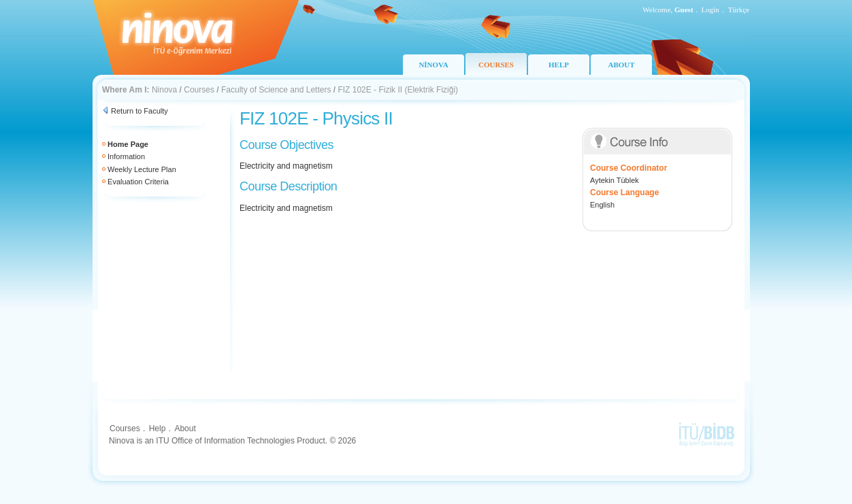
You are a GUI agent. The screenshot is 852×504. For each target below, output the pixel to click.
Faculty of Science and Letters (276, 90)
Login (710, 10)
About (185, 429)
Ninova (164, 90)
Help (158, 429)
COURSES (496, 65)
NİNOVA (433, 65)
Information (126, 156)
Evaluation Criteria (138, 182)
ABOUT (621, 65)
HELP (559, 65)
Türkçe (739, 10)
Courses (199, 90)
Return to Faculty (140, 111)
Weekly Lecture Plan (142, 169)
